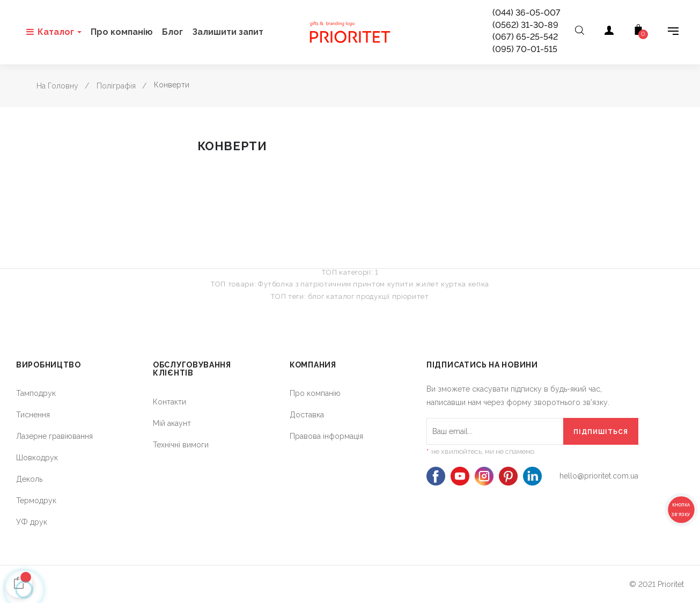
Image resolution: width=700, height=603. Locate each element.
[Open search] (579, 32)
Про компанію (315, 393)
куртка (454, 284)
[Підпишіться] (601, 431)
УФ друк (32, 522)
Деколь (29, 479)
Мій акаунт (172, 423)
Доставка (307, 415)
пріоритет (411, 296)
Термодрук (36, 501)
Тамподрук (36, 393)
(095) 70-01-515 (525, 49)
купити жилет (413, 284)
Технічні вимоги (181, 445)
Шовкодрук (37, 458)
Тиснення (33, 415)
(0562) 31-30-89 (525, 25)
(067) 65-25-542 (525, 37)
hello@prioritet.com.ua (599, 476)
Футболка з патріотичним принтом (322, 284)
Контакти (170, 402)
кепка (479, 284)
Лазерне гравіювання (54, 436)
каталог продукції (358, 296)
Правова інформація (326, 436)
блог (316, 296)
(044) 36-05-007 (526, 13)
